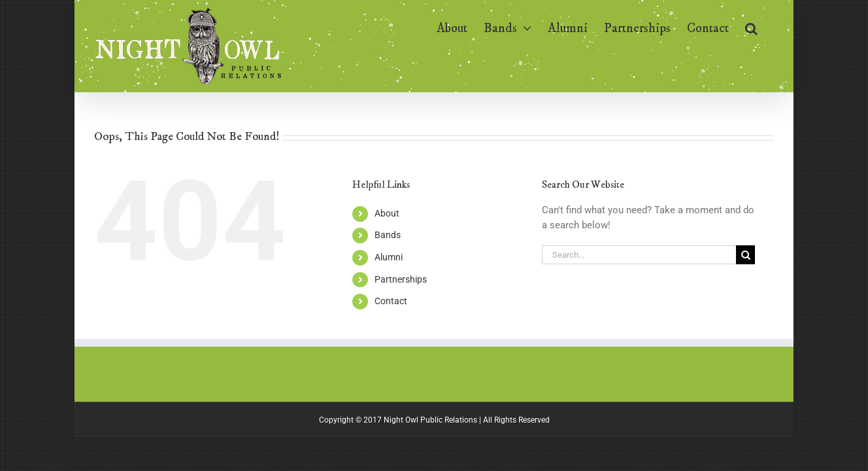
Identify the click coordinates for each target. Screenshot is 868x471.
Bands (388, 235)
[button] (768, 27)
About (387, 213)
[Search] (745, 255)
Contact (391, 301)
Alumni (389, 257)
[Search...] (639, 255)
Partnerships (401, 279)
